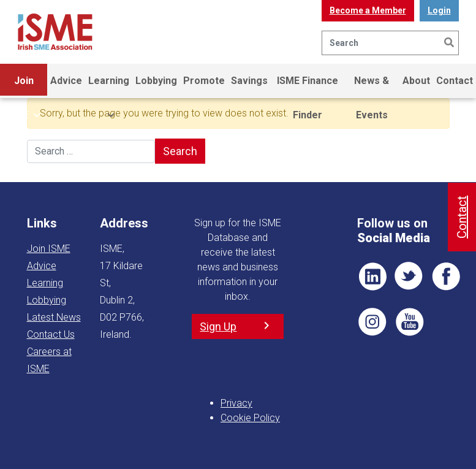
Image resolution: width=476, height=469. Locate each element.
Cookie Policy (250, 418)
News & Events (372, 86)
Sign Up (218, 326)
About (416, 81)
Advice (66, 81)
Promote (204, 81)
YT (409, 322)
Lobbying (156, 81)
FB (446, 276)
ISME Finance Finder (308, 86)
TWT (409, 276)
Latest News (54, 317)
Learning (109, 86)
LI (372, 276)
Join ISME (24, 86)
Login (439, 10)
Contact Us (51, 334)
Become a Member (368, 10)
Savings (249, 81)
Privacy (236, 403)
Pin (372, 322)
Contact (455, 81)
